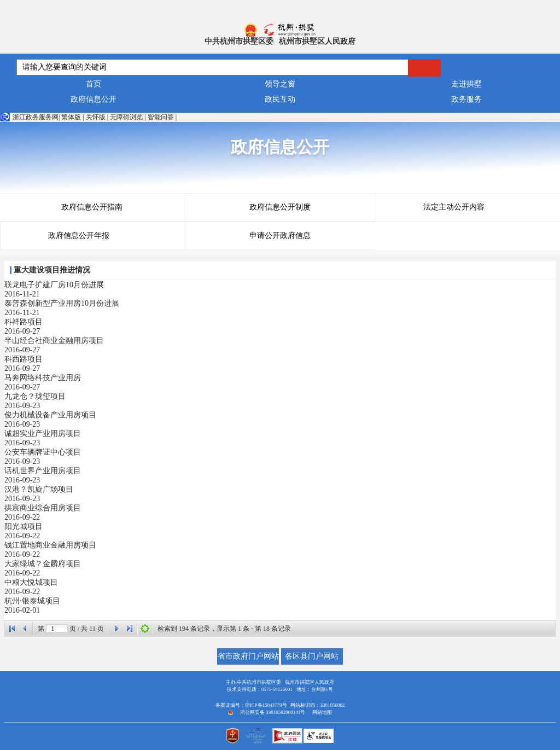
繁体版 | (72, 117)
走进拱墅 (466, 84)
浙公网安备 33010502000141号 (273, 712)
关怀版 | (97, 117)
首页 (94, 84)
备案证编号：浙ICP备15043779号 (251, 705)
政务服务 (466, 99)
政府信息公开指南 (92, 207)
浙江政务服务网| (30, 117)
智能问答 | (162, 117)
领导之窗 (280, 84)
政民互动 (280, 99)
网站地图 (322, 712)
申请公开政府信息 (280, 236)
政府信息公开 (94, 99)
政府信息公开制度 (280, 207)
